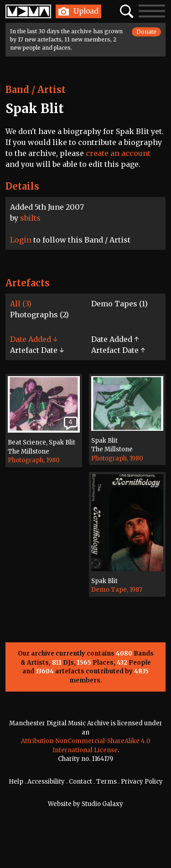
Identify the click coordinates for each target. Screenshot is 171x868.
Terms (106, 782)
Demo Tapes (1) (119, 304)
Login (21, 240)
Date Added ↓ (34, 339)
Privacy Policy (142, 782)
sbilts (30, 218)
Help (16, 782)
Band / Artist (36, 90)
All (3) (21, 304)
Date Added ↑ (115, 339)
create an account (118, 153)
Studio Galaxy (102, 804)
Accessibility (46, 782)
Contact (80, 782)
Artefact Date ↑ (118, 350)
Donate (146, 32)
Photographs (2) (39, 315)
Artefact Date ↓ (37, 350)
